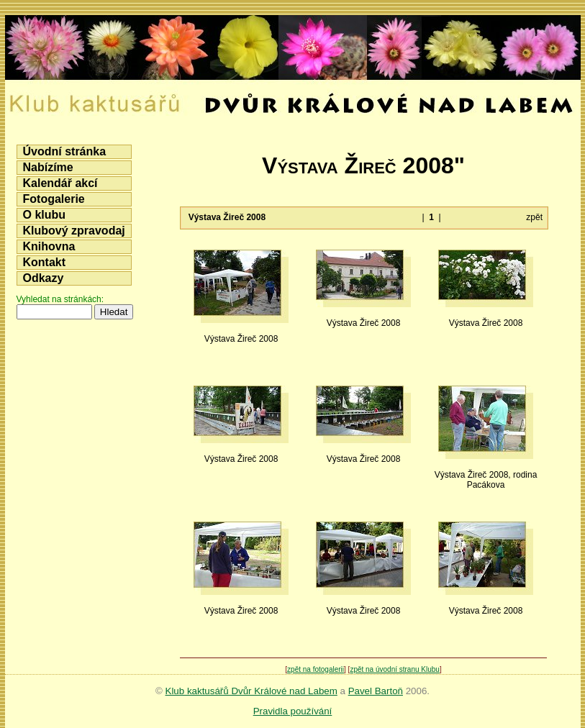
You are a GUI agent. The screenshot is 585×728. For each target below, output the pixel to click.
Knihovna (49, 246)
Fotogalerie (54, 199)
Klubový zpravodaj (74, 231)
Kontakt (45, 262)
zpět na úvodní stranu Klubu (395, 669)
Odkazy (44, 278)
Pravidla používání (293, 711)
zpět (534, 217)
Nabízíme (48, 167)
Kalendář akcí (60, 183)
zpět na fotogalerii (316, 669)
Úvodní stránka (65, 151)
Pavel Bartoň (376, 691)
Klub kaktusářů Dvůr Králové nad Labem (251, 691)
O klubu (45, 215)
